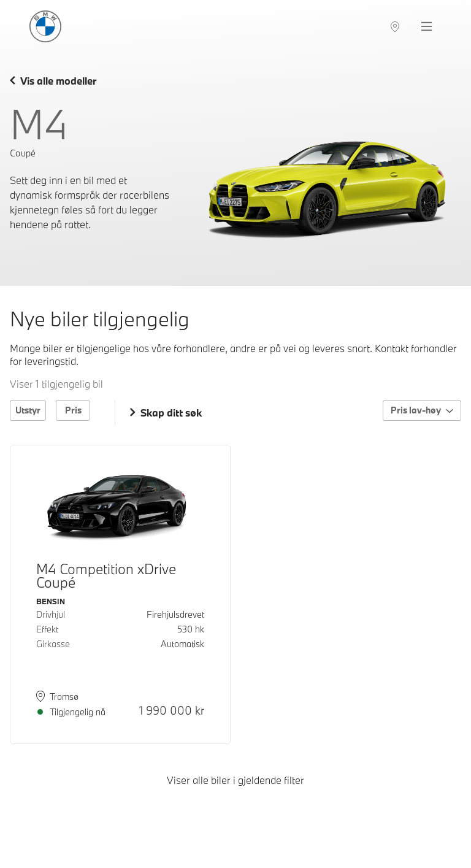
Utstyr (28, 410)
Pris (73, 410)
